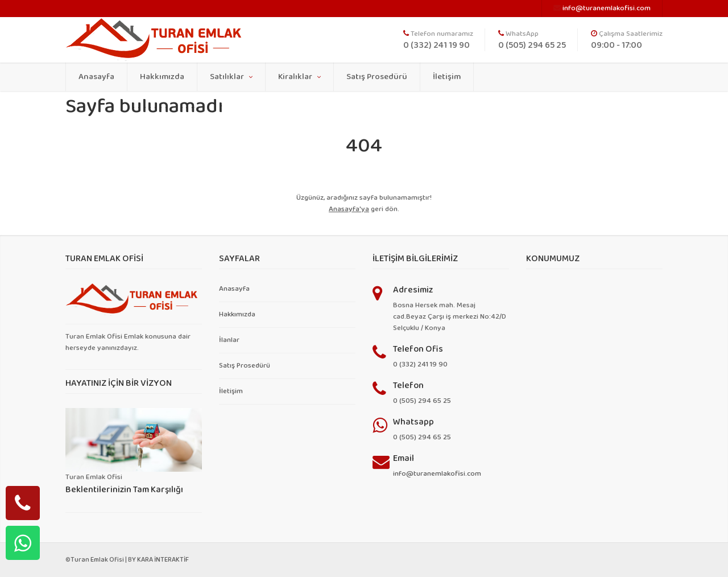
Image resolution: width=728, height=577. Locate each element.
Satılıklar (231, 77)
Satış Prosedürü (377, 77)
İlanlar (229, 340)
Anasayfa (96, 77)
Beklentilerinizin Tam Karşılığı (124, 490)
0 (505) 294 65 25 (422, 401)
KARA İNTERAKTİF (163, 560)
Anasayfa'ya (349, 209)
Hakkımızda (162, 77)
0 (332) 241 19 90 (420, 364)
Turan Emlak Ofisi (97, 560)
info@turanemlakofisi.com (437, 474)
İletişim (447, 77)
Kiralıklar (299, 77)
